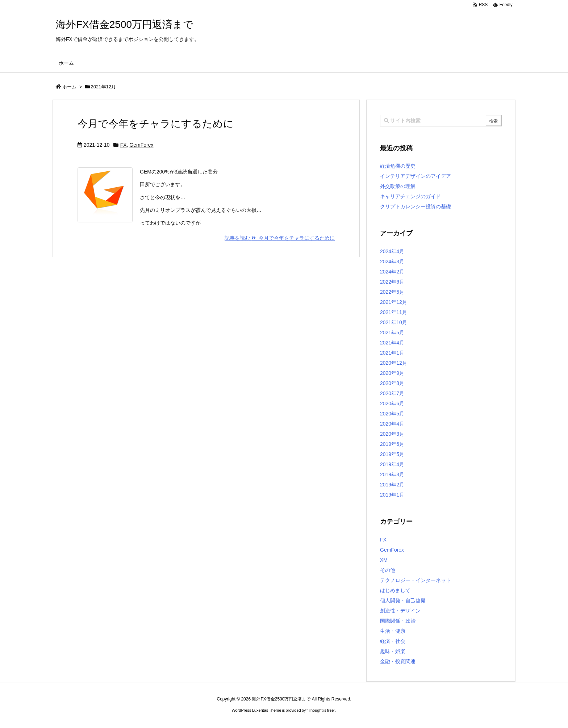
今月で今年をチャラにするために (156, 124)
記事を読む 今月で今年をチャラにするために (280, 238)
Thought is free (321, 710)
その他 (388, 570)
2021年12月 (394, 302)
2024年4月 (392, 251)
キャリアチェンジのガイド (410, 196)
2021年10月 (394, 322)
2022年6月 (392, 282)
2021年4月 (392, 343)
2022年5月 (392, 292)
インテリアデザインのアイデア (415, 176)
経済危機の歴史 (398, 166)
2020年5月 (392, 414)
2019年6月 (392, 444)
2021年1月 (392, 353)
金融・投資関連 (398, 661)
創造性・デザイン (400, 611)
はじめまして (395, 590)
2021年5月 (392, 332)
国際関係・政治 (398, 621)
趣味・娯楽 (393, 651)
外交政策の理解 (398, 186)
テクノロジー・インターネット (415, 580)
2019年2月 (392, 485)
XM (384, 560)
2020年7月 (392, 393)
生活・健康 (393, 631)
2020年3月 (392, 434)
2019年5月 (392, 454)
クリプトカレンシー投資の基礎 (415, 206)
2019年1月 (392, 495)
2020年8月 (392, 383)
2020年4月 (392, 424)
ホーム (69, 87)
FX (124, 145)
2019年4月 (392, 464)
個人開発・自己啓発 (403, 601)
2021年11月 (394, 312)
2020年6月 (392, 403)
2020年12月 (394, 363)
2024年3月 (392, 262)
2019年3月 (392, 474)
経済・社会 (393, 641)
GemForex (141, 145)
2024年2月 (392, 272)
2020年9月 (392, 373)
